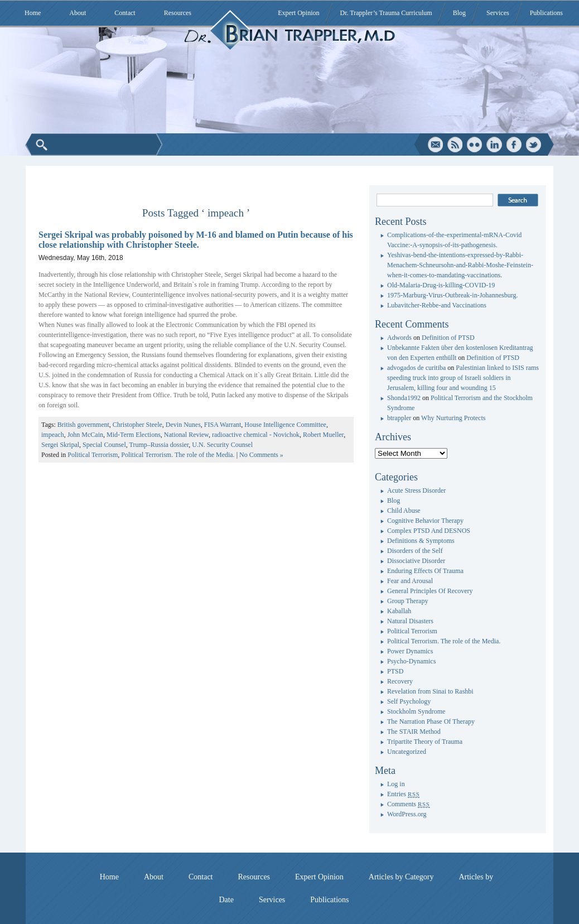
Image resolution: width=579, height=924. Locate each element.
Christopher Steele (137, 425)
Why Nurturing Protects (453, 418)
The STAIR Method (414, 731)
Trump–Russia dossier (159, 445)
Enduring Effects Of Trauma (425, 571)
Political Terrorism (93, 455)
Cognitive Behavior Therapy (425, 521)
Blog (459, 13)
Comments (409, 804)
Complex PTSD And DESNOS (429, 531)
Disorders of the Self (415, 551)
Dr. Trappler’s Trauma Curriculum (386, 13)
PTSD (395, 671)
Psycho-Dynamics (411, 661)
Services (498, 13)
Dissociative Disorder (416, 561)
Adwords (399, 338)
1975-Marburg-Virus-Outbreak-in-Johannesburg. (452, 295)
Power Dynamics (410, 651)
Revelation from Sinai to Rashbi (430, 691)
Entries (403, 794)
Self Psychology (409, 701)
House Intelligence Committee (285, 425)
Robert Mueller (323, 435)
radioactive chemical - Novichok (256, 435)
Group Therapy (407, 601)
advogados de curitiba (416, 368)
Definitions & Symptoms (421, 541)
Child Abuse (404, 511)
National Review (186, 435)
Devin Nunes (183, 425)
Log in (396, 784)
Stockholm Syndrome (416, 711)
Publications (546, 13)
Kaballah (399, 611)
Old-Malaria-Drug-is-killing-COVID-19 (441, 285)
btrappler (399, 418)
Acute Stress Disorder (416, 490)
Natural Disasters (410, 621)
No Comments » (261, 455)
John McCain (85, 435)
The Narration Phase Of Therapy (431, 721)
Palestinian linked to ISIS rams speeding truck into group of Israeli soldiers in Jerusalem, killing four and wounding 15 (463, 378)
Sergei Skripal (60, 445)
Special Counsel (104, 445)
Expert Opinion (298, 13)
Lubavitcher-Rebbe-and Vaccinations (437, 305)
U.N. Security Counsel (222, 445)
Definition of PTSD (448, 338)
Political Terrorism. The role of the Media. (178, 455)
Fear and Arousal (410, 581)
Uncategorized (407, 752)
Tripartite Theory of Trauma (425, 742)
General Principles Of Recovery (430, 591)
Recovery (400, 681)
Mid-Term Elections (134, 435)
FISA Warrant (223, 425)
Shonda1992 (404, 398)
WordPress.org (407, 814)
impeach (53, 435)
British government (83, 425)
